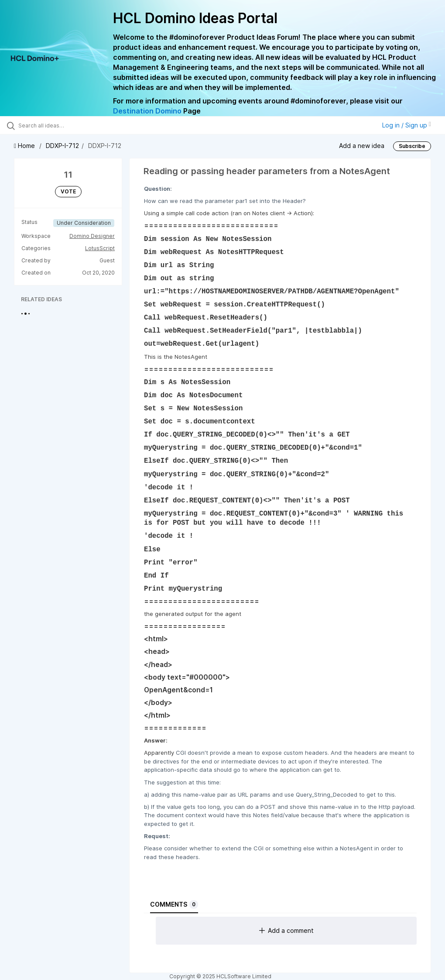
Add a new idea (362, 146)
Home (25, 146)
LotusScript (100, 248)
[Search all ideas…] (59, 125)
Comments (174, 904)
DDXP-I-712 (62, 146)
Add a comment (286, 930)
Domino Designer (92, 236)
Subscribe (412, 146)
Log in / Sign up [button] (407, 125)
